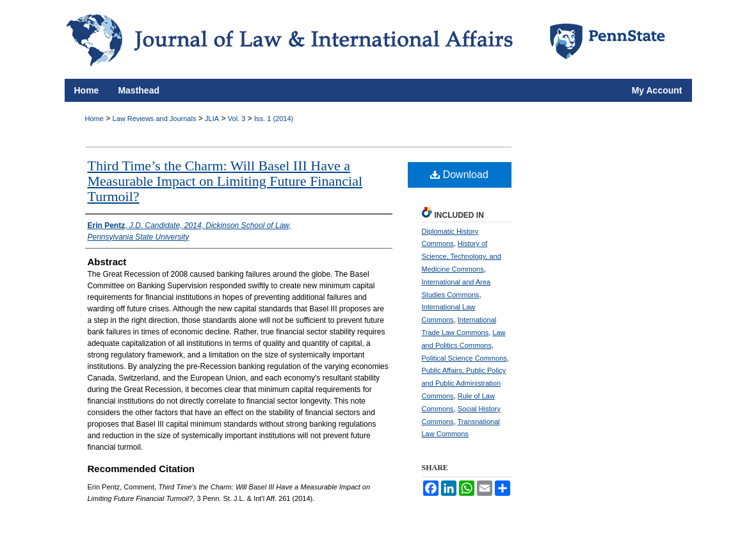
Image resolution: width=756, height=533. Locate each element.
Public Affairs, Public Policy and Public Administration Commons (464, 383)
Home (94, 119)
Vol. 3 (237, 119)
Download (459, 175)
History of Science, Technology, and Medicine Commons (462, 256)
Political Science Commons (464, 358)
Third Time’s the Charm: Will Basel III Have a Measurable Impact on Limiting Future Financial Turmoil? (225, 181)
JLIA (212, 119)
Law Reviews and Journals (155, 119)
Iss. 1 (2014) (274, 119)
